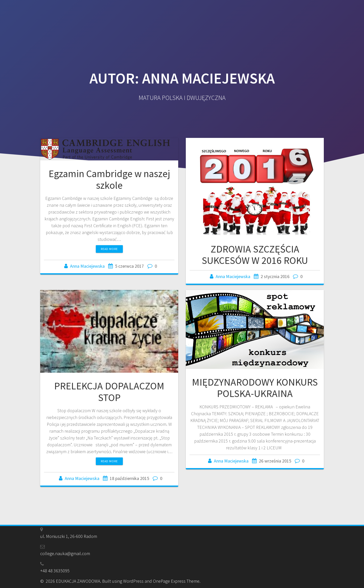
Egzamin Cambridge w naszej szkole (109, 179)
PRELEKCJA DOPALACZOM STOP (109, 392)
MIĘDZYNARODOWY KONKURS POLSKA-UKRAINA (255, 388)
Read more (109, 249)
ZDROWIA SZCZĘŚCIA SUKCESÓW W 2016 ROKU (255, 255)
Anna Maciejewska (87, 266)
